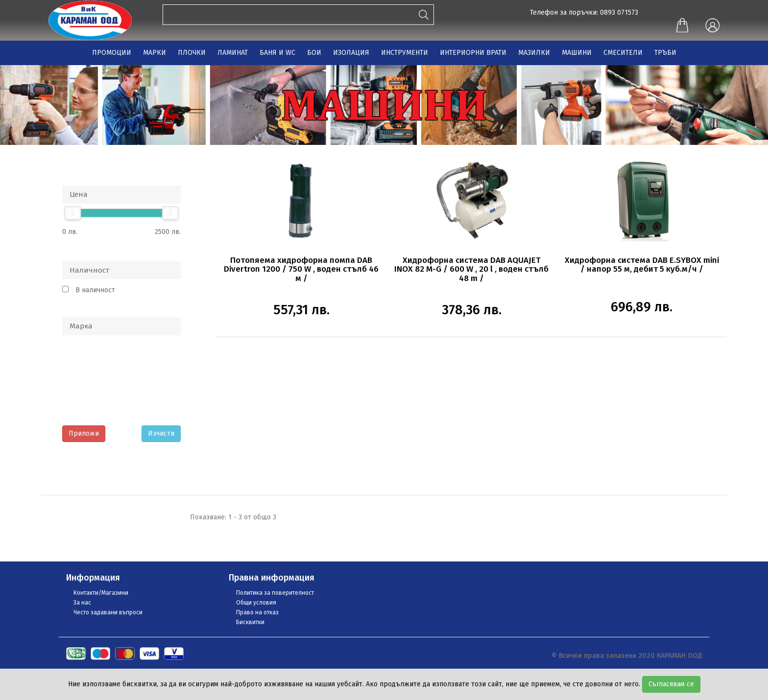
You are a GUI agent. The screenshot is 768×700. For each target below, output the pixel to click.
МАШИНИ (577, 53)
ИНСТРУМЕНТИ (405, 53)
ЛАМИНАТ (233, 53)
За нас (82, 603)
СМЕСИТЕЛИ (623, 53)
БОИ (314, 53)
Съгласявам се (671, 684)
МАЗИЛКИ (534, 53)
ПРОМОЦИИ (112, 53)
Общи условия (256, 603)
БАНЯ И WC (277, 53)
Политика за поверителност (275, 593)
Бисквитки (250, 622)
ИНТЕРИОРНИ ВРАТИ (473, 53)
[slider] (72, 213)
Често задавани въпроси (108, 612)
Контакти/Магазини (101, 593)
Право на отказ (257, 612)
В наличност (95, 290)
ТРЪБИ (665, 53)
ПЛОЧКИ (192, 53)
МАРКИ (155, 53)
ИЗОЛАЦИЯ (351, 53)
